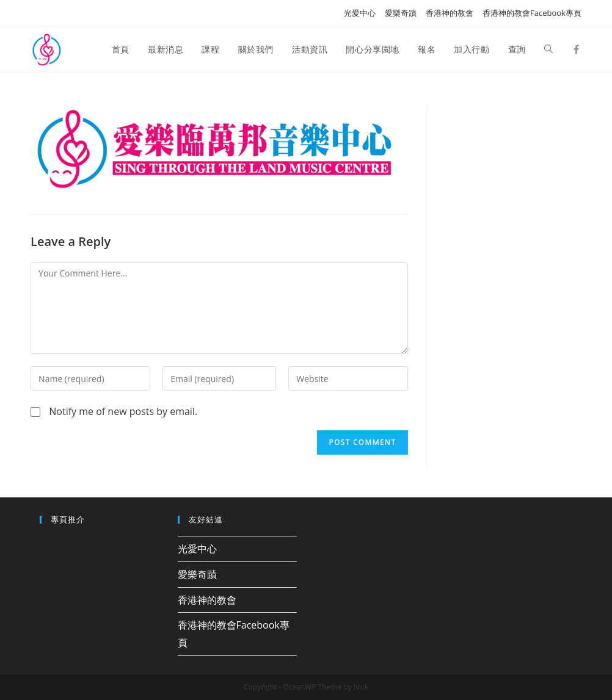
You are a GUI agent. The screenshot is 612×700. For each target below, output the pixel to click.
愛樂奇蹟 (401, 13)
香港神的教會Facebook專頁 (532, 13)
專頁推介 (68, 519)
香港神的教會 (450, 13)
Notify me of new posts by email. (123, 411)
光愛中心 (360, 13)
